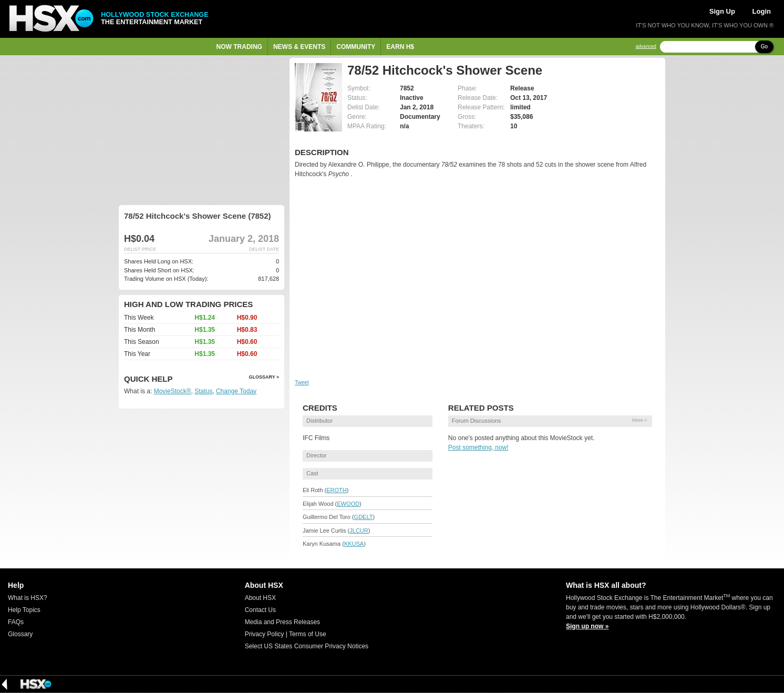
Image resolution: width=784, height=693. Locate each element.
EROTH (337, 490)
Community (356, 47)
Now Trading (239, 47)
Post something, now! (478, 447)
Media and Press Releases (282, 622)
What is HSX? (28, 598)
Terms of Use (308, 634)
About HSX (260, 598)
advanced (646, 47)
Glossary (20, 634)
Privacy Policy (265, 634)
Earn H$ (400, 47)
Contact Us (260, 610)
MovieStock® (173, 391)
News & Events (299, 47)
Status (203, 391)
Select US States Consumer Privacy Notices (307, 646)
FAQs (16, 622)
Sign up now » (587, 626)
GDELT (364, 517)
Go (764, 47)
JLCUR (359, 531)
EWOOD (348, 504)
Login (762, 11)
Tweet (302, 383)
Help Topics (24, 610)
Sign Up (722, 11)
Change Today (236, 391)
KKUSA (354, 544)
